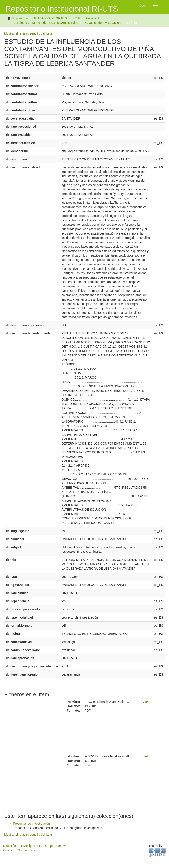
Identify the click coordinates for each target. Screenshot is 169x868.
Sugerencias (26, 850)
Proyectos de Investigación (102, 23)
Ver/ (145, 702)
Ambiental (92, 18)
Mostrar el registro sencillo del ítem (28, 33)
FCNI (76, 18)
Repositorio (20, 18)
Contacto (9, 850)
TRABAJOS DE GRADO (50, 18)
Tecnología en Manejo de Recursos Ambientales (45, 23)
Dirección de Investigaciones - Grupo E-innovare (36, 846)
